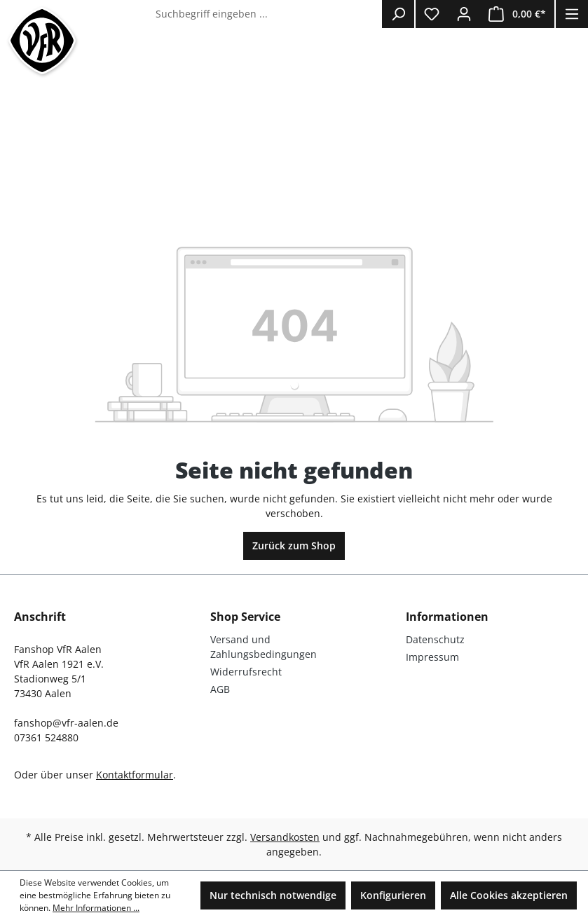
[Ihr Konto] (464, 14)
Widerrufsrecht (246, 672)
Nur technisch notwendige (273, 895)
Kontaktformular (135, 775)
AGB (220, 689)
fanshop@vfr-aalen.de (66, 723)
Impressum (432, 657)
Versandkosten (285, 837)
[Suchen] (398, 14)
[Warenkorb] (517, 14)
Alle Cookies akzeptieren (509, 895)
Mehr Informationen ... (96, 908)
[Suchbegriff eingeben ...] (266, 14)
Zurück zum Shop (294, 545)
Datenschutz (435, 639)
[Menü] (572, 14)
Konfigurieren (393, 895)
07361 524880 (46, 737)
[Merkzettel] (432, 14)
